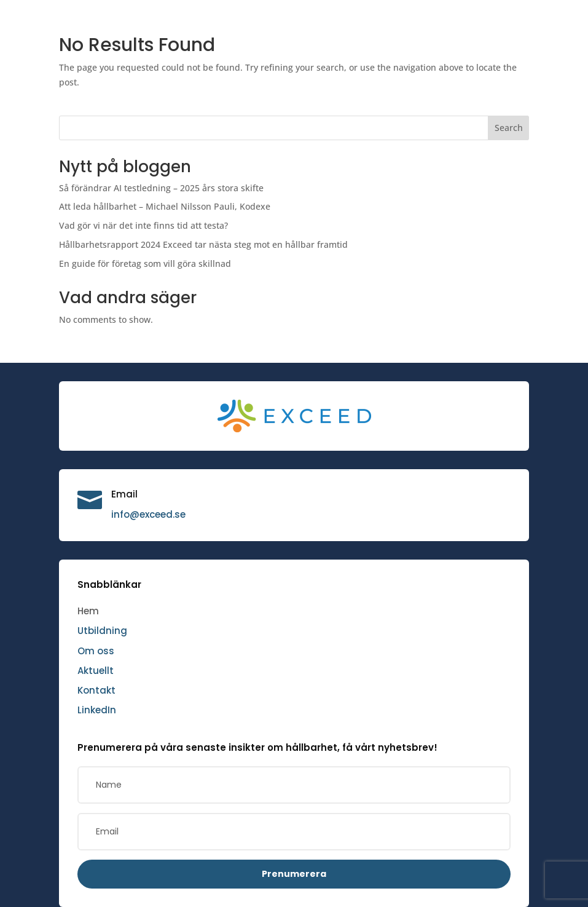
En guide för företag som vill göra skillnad (145, 263)
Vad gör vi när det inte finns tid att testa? (143, 225)
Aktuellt (96, 671)
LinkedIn (97, 710)
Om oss (96, 651)
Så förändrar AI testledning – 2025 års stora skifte (161, 188)
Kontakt (96, 690)
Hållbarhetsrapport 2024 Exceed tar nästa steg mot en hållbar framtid (203, 244)
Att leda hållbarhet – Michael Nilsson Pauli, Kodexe (165, 206)
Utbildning (102, 631)
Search (509, 128)
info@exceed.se (148, 514)
